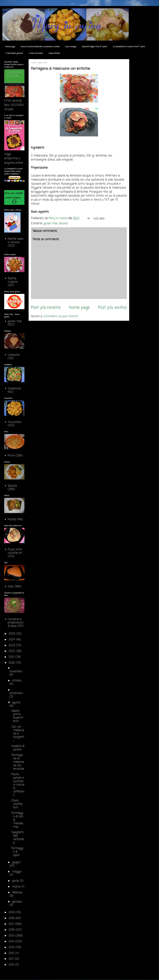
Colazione (14, 355)
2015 (12, 936)
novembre (16, 671)
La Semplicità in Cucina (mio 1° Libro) (129, 47)
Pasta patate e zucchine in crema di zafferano (18, 785)
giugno (16, 862)
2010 (12, 965)
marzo (17, 887)
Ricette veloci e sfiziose (16, 241)
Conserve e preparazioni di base (16, 623)
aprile (16, 881)
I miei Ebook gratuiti (14, 53)
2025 (12, 634)
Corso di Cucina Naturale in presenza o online (40, 47)
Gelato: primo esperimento (17, 716)
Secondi (63, 224)
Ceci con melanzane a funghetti (18, 734)
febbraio (17, 893)
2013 (12, 947)
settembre (16, 693)
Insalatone (14, 389)
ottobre (17, 681)
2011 (12, 959)
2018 (12, 918)
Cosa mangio (71, 47)
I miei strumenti (36, 53)
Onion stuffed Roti (17, 804)
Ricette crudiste (13, 280)
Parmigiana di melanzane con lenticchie (18, 762)
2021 (12, 657)
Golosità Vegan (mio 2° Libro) (95, 47)
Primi (11, 456)
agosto (16, 703)
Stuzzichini (14, 422)
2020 (12, 663)
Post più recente (46, 308)
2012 (12, 953)
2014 (12, 942)
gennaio (17, 902)
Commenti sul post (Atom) (61, 316)
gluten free (50, 224)
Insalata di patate (18, 748)
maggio (17, 872)
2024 (12, 640)
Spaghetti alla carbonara (18, 837)
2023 (12, 645)
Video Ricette (54, 53)
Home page (10, 47)
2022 (12, 651)
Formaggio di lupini (17, 852)
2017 (12, 924)
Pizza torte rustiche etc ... (16, 551)
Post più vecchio (112, 308)
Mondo (12, 519)
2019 (12, 912)
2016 (12, 930)
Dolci (11, 587)
